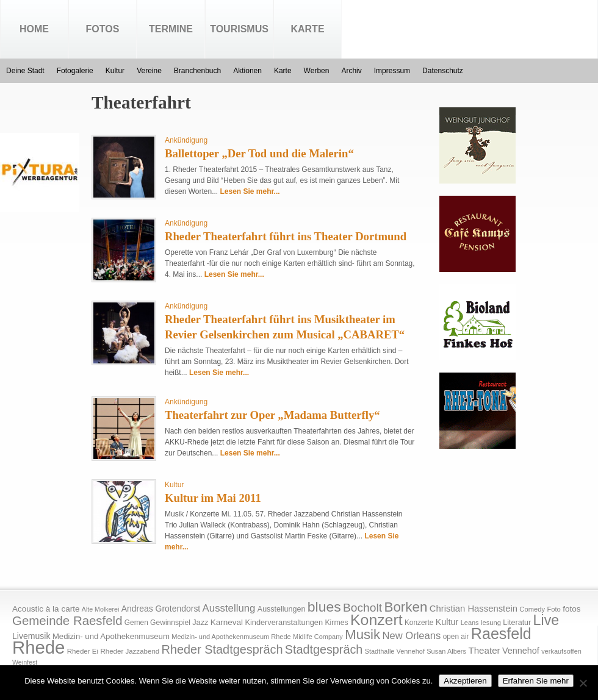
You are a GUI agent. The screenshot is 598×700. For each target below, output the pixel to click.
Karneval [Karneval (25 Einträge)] (227, 622)
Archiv (351, 71)
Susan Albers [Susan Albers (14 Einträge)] (446, 651)
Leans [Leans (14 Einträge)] (470, 623)
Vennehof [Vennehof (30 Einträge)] (521, 651)
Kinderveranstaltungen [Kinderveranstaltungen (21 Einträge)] (284, 622)
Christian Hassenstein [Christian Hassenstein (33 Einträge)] (474, 609)
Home (34, 29)
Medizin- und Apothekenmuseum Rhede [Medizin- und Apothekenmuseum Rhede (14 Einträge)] (231, 637)
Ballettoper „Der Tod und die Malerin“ (259, 153)
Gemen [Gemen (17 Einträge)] (136, 623)
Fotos (103, 29)
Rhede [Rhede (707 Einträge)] (38, 647)
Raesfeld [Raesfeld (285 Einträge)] (501, 634)
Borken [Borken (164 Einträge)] (405, 607)
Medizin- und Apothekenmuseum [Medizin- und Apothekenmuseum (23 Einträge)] (111, 636)
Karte (307, 29)
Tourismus (239, 29)
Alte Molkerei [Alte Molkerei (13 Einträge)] (101, 609)
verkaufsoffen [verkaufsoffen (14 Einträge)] (561, 651)
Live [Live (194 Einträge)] (546, 620)
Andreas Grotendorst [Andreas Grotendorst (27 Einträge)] (161, 609)
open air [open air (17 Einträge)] (456, 637)
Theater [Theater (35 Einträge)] (484, 650)
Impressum (392, 71)
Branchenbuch (197, 71)
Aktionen (247, 71)
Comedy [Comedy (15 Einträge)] (532, 609)
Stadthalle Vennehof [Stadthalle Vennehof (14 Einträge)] (395, 651)
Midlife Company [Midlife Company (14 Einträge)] (318, 637)
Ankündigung (186, 140)
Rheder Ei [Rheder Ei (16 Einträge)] (83, 651)
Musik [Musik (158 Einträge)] (362, 634)
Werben (317, 71)
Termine (171, 29)
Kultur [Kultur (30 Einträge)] (447, 622)
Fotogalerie (75, 71)
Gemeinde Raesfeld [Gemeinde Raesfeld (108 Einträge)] (67, 621)
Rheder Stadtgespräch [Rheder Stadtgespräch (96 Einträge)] (222, 649)
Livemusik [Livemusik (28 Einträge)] (31, 636)
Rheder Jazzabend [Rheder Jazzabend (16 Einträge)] (130, 651)
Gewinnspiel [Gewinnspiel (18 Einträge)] (170, 623)
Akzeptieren (465, 681)
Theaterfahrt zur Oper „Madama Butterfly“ (272, 415)
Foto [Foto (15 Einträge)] (553, 609)
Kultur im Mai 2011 (213, 498)
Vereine (149, 71)
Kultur (115, 71)
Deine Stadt (25, 71)
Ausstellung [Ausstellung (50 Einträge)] (229, 608)
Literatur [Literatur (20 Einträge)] (517, 623)
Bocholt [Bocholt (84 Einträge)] (362, 608)
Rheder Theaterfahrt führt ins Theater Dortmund (286, 236)
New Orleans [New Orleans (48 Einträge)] (411, 636)
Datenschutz (443, 71)
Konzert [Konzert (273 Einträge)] (376, 620)
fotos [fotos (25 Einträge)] (571, 609)
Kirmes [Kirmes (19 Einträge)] (336, 623)
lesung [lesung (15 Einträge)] (491, 623)
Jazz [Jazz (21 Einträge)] (200, 622)
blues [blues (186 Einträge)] (324, 607)
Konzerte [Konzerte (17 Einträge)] (419, 623)
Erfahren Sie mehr (536, 681)
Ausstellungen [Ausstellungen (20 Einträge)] (282, 609)
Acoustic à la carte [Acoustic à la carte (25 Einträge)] (46, 609)
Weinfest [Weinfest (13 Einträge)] (25, 662)
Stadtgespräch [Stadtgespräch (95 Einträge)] (324, 649)
